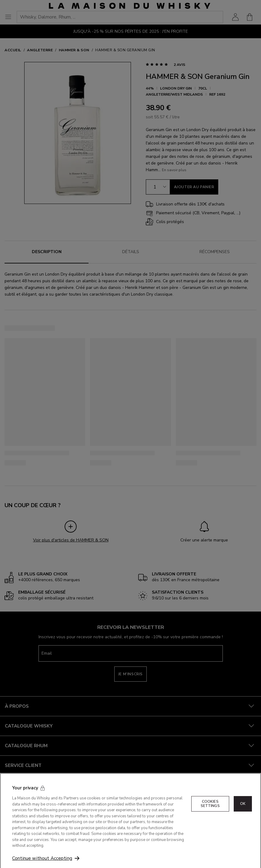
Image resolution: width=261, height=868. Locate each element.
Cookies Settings (210, 811)
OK (243, 811)
